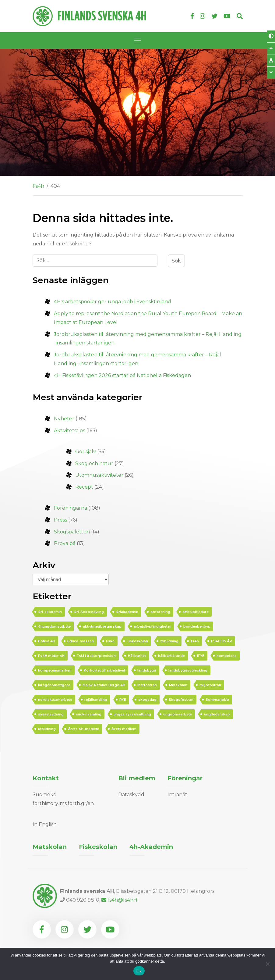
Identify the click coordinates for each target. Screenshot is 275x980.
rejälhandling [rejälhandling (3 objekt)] (96, 700)
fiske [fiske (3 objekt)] (110, 641)
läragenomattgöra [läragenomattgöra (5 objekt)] (54, 685)
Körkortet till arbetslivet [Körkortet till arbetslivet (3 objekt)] (104, 670)
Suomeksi (44, 795)
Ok (139, 971)
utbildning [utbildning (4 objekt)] (47, 729)
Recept (84, 487)
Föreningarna (71, 508)
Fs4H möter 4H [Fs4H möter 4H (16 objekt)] (51, 656)
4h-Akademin (151, 847)
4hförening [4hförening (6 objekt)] (160, 612)
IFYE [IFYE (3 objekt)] (201, 656)
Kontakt (46, 778)
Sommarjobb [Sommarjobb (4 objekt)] (217, 700)
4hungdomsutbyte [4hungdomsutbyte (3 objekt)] (54, 626)
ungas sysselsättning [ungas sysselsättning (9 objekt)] (132, 714)
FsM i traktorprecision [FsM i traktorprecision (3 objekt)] (96, 656)
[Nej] (267, 964)
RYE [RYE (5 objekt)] (123, 700)
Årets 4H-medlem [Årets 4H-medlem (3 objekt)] (84, 729)
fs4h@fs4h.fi (119, 900)
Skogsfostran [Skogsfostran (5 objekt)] (181, 700)
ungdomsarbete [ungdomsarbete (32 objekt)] (178, 714)
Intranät (177, 795)
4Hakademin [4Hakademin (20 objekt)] (127, 612)
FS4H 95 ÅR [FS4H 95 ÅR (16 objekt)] (222, 641)
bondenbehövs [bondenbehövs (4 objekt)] (197, 626)
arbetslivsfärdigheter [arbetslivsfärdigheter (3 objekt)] (152, 626)
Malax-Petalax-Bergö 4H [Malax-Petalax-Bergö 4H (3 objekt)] (104, 685)
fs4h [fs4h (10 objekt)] (195, 641)
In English (45, 824)
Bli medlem (137, 778)
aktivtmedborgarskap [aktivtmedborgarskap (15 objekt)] (102, 626)
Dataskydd (131, 795)
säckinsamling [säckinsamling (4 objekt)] (89, 714)
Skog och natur (94, 463)
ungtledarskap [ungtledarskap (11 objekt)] (217, 714)
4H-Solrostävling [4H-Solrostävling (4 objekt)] (89, 612)
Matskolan (50, 847)
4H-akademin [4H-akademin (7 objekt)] (50, 612)
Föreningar (185, 778)
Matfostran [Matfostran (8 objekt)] (147, 685)
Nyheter (64, 419)
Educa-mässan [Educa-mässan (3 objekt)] (81, 641)
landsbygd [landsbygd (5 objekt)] (147, 670)
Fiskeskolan (98, 847)
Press (60, 520)
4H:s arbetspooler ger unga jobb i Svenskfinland (113, 302)
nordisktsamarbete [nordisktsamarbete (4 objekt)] (55, 700)
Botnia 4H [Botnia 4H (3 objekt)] (47, 641)
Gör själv (86, 452)
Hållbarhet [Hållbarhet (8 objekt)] (137, 656)
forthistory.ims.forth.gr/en (63, 803)
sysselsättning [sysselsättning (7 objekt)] (51, 714)
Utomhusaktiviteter (99, 475)
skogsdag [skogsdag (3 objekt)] (147, 700)
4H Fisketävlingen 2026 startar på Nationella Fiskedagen (122, 375)
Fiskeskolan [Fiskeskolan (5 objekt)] (137, 641)
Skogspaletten (72, 532)
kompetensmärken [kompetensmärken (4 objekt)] (55, 670)
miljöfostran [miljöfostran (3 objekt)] (210, 685)
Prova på (65, 543)
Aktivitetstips (69, 431)
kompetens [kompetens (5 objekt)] (227, 656)
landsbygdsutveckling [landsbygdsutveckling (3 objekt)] (188, 670)
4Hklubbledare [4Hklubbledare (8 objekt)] (196, 612)
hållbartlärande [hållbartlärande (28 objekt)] (171, 656)
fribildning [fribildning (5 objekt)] (169, 641)
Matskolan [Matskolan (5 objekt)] (178, 685)
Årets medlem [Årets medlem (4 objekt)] (124, 729)
